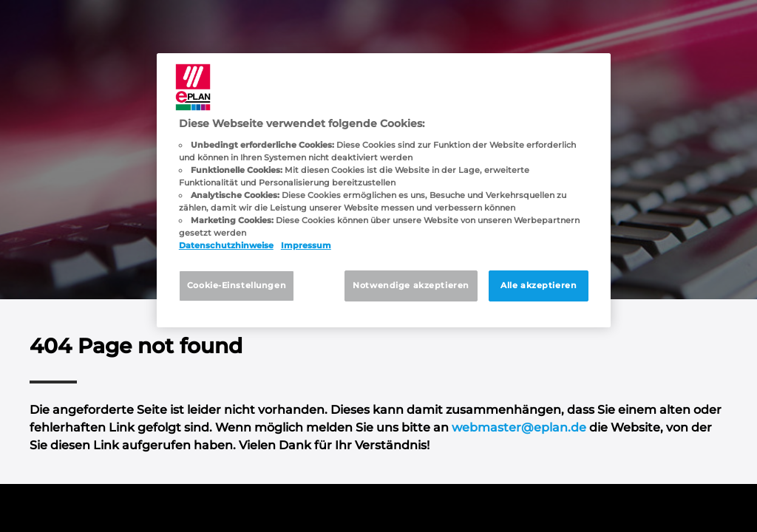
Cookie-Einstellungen (237, 285)
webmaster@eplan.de (519, 427)
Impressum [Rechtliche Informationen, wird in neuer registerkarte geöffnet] (306, 245)
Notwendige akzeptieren (411, 285)
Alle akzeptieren (539, 285)
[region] (384, 190)
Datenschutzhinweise (226, 245)
